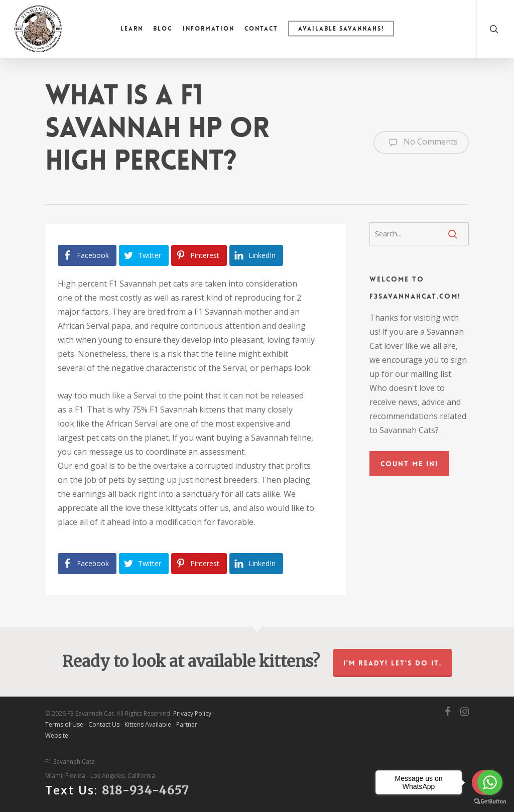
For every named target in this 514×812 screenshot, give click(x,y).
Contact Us (104, 724)
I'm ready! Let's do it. (393, 663)
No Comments (421, 143)
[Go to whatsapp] (490, 782)
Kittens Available (148, 724)
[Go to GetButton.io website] (490, 802)
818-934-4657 (146, 790)
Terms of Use (64, 724)
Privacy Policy (192, 713)
